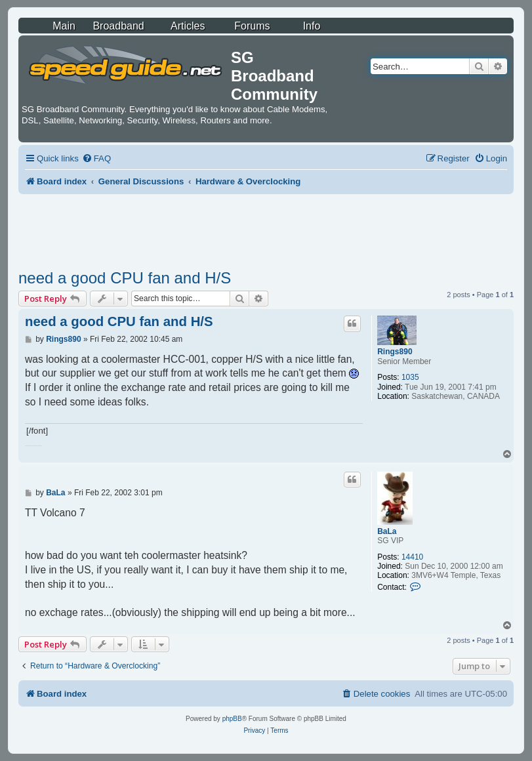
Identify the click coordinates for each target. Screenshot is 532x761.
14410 (412, 557)
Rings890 (395, 352)
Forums (252, 26)
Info (312, 26)
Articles (188, 26)
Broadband (118, 26)
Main (64, 26)
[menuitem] (96, 158)
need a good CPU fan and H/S (125, 278)
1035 (410, 377)
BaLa (387, 531)
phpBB (232, 719)
